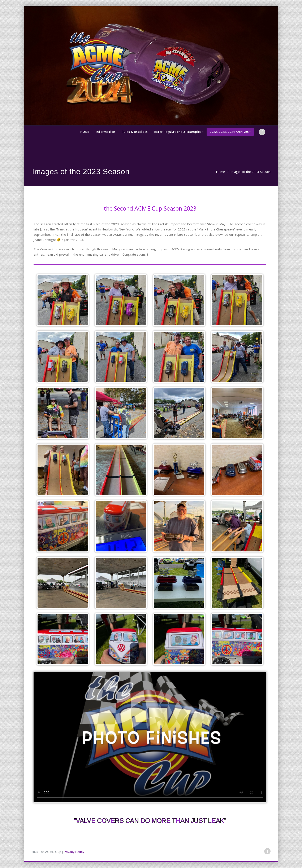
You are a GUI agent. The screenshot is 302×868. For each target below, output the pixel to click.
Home (221, 172)
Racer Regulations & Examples (179, 132)
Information (106, 132)
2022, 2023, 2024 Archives (230, 132)
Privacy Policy (74, 852)
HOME (85, 132)
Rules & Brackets (135, 132)
